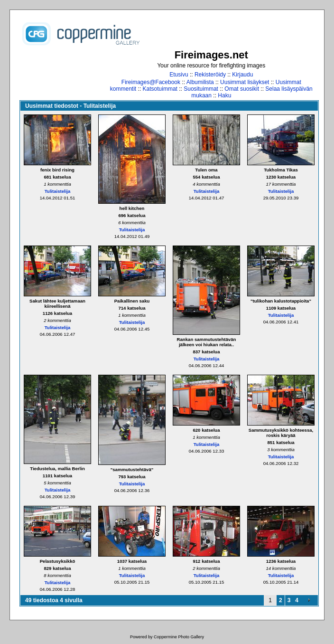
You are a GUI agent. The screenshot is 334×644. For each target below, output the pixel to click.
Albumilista (200, 82)
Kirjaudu (242, 75)
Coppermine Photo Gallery (179, 637)
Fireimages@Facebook (151, 82)
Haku (224, 95)
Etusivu (179, 75)
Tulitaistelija (58, 191)
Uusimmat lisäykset (245, 82)
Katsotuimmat (160, 89)
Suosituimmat (201, 89)
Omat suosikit (242, 89)
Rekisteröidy (210, 75)
